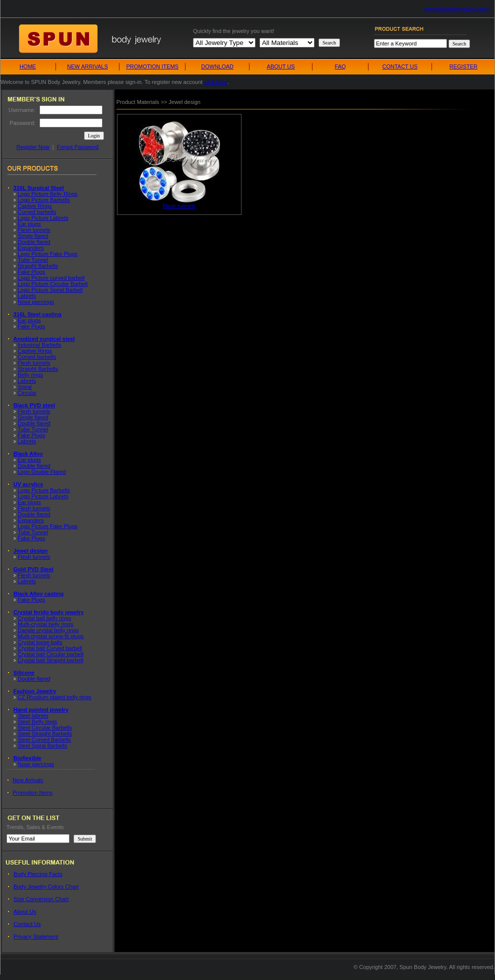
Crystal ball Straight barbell (50, 660)
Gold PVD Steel (33, 569)
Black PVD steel (34, 405)
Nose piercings (36, 302)
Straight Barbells (38, 266)
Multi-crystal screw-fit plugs (50, 636)
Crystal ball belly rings (44, 618)
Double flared (34, 242)
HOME (28, 66)
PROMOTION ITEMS (152, 66)
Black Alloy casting (38, 594)
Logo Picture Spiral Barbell (50, 290)
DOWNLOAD (217, 66)
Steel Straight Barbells (45, 734)
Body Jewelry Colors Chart (46, 887)
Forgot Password (78, 147)
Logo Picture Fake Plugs (47, 254)
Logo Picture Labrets (43, 218)
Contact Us (27, 924)
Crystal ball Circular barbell (50, 654)
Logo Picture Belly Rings (47, 194)
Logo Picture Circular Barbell (52, 284)
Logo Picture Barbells (44, 200)
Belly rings (30, 375)
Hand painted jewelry (41, 710)
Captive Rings (34, 206)
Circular (27, 393)
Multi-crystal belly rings (45, 624)
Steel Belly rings (37, 722)
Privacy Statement (36, 937)
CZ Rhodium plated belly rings (54, 697)
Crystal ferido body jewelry (49, 612)
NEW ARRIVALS (87, 66)
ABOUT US (281, 66)
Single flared (33, 236)
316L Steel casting (37, 314)
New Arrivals (28, 780)
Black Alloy (28, 454)
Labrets (27, 296)
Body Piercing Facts (38, 874)
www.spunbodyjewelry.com (457, 9)
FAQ (340, 66)
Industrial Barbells (39, 345)
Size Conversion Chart (41, 899)
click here (215, 82)
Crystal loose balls (40, 642)
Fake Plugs (31, 272)
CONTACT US (400, 66)
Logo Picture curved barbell (51, 278)
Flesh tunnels (34, 230)
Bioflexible (27, 758)
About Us (25, 912)
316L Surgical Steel (39, 188)
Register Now (33, 147)
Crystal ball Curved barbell (50, 648)
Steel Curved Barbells (44, 740)
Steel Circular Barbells (45, 728)
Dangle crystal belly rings (48, 630)
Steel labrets (33, 716)
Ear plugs (29, 224)
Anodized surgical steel (44, 339)
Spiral (24, 387)
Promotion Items (32, 793)
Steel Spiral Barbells (42, 746)
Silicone (24, 673)
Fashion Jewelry (35, 691)
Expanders (31, 248)
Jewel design (30, 551)
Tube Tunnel (33, 260)
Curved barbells (37, 212)
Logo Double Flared (42, 472)
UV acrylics (28, 484)
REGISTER (463, 66)
